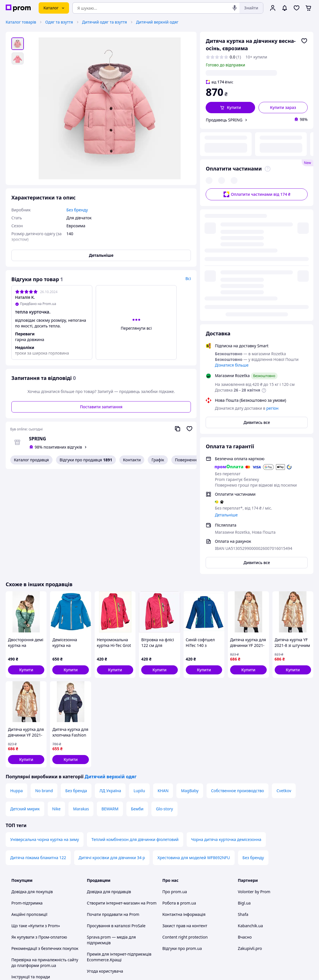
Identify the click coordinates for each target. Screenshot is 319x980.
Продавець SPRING (224, 120)
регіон (263, 73)
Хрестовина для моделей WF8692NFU (194, 753)
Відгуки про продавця (86, 460)
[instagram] (262, 933)
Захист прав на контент (185, 821)
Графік (158, 460)
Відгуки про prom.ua (182, 844)
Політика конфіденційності (113, 878)
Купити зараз (283, 107)
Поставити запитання (101, 407)
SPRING (37, 439)
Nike (57, 704)
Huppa (16, 686)
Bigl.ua (244, 798)
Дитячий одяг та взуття (105, 22)
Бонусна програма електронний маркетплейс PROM (118, 903)
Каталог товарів (21, 22)
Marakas (81, 704)
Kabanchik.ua (250, 821)
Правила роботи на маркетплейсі (119, 889)
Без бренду (253, 753)
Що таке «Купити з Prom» (36, 821)
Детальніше (226, 361)
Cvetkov (284, 686)
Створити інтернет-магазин (113, 798)
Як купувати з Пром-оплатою (39, 832)
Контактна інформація (184, 810)
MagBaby (190, 686)
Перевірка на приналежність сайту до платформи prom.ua (45, 858)
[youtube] (241, 933)
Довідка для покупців (32, 787)
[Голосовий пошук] (235, 8)
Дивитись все (257, 269)
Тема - (108, 933)
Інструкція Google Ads (108, 917)
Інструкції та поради (31, 872)
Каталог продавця (31, 460)
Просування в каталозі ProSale (116, 821)
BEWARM (110, 704)
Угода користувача (105, 866)
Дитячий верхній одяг (157, 22)
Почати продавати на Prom (113, 810)
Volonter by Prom (254, 787)
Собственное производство (238, 686)
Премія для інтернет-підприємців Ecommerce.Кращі (119, 852)
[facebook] (251, 933)
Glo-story (164, 704)
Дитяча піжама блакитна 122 (38, 753)
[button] (230, 108)
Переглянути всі (136, 328)
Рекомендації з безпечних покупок (45, 844)
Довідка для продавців (109, 787)
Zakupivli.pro (250, 844)
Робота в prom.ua (179, 798)
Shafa (243, 810)
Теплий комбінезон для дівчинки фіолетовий (135, 735)
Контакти (132, 460)
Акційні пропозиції (29, 810)
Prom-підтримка (27, 798)
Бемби (137, 704)
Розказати (188, 970)
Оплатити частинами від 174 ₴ (257, 156)
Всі (188, 278)
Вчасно (245, 832)
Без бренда (76, 686)
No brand (44, 686)
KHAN (163, 686)
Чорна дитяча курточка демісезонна (226, 735)
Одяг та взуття (59, 22)
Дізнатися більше (232, 212)
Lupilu (139, 686)
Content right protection (185, 832)
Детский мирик (25, 704)
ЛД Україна (110, 686)
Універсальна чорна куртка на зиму (45, 735)
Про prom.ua (175, 787)
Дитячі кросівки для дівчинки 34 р (112, 753)
